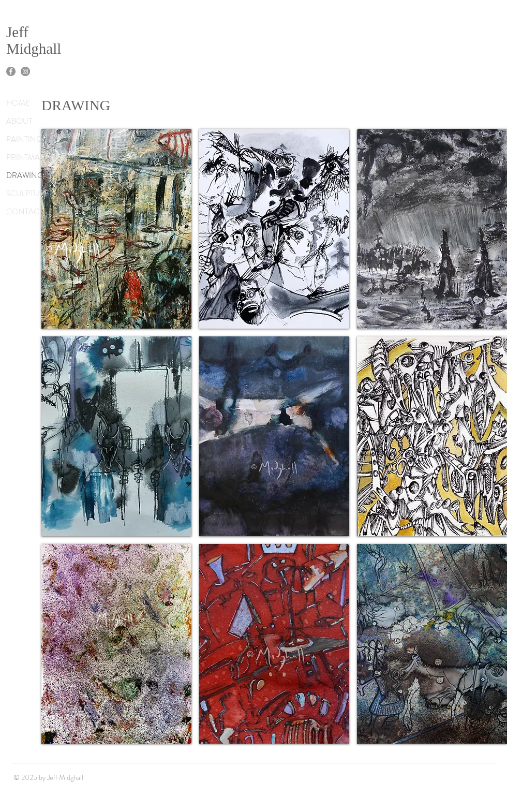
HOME (18, 103)
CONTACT (25, 212)
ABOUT (19, 121)
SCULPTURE (28, 194)
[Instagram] (25, 71)
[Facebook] (11, 71)
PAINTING (24, 139)
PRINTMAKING (32, 157)
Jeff (17, 32)
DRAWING (25, 175)
